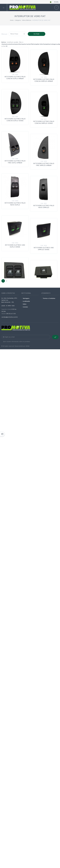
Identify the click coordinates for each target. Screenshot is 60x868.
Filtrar (37, 34)
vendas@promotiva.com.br (10, 317)
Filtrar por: (5, 34)
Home (12, 20)
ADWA (28, 346)
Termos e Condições (49, 298)
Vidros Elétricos (27, 20)
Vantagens (26, 298)
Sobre (25, 304)
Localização (26, 301)
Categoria (18, 20)
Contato (25, 307)
